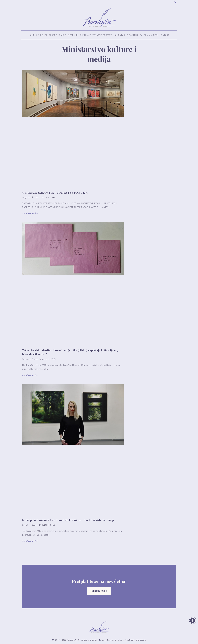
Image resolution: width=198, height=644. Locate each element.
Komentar (119, 35)
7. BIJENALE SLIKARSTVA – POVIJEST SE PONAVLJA (55, 192)
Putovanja (132, 35)
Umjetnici (41, 35)
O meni (155, 35)
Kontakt (164, 35)
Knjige (62, 35)
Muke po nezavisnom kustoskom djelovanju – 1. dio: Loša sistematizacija (68, 520)
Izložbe (53, 35)
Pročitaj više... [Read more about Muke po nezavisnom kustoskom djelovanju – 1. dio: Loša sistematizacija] (31, 541)
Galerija (145, 35)
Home (32, 35)
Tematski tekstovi (102, 35)
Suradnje (85, 35)
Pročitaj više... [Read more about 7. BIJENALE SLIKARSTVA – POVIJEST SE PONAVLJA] (31, 214)
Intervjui (73, 35)
